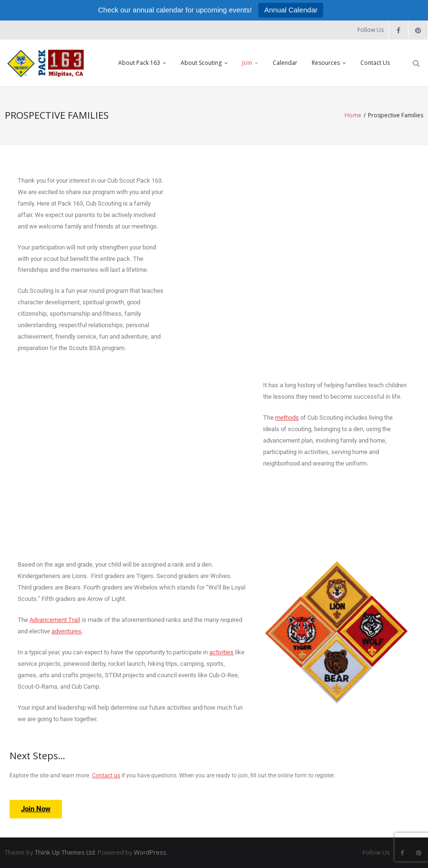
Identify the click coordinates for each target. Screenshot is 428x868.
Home (353, 115)
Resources (326, 63)
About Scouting (201, 63)
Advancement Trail (55, 620)
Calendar (285, 63)
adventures (66, 631)
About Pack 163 (139, 63)
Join (247, 63)
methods (287, 418)
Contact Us (375, 63)
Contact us (106, 775)
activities (221, 652)
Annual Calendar (291, 10)
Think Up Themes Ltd (65, 852)
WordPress (150, 852)
